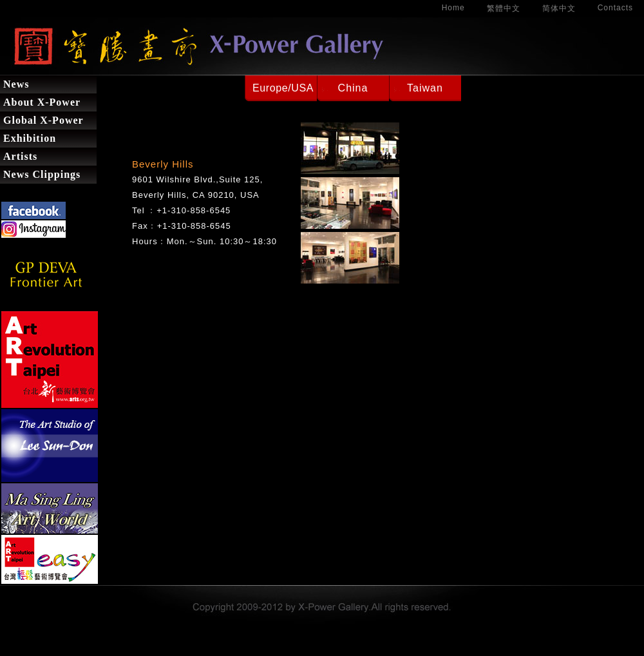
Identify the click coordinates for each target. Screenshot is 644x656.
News (16, 84)
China (353, 88)
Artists (20, 156)
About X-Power (42, 102)
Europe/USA (283, 88)
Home (453, 8)
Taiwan (425, 88)
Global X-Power (43, 120)
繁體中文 (504, 8)
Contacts (615, 8)
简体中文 (559, 8)
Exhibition (30, 138)
